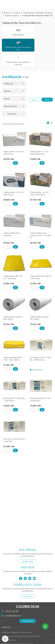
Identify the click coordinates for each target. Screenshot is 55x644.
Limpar (34, 100)
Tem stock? (12, 114)
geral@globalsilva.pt (13, 616)
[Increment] (10, 163)
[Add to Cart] (15, 163)
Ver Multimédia (28, 561)
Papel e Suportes (12, 15)
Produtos (6, 13)
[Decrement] (5, 163)
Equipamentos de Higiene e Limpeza (38, 13)
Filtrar (47, 100)
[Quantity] (8, 163)
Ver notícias (28, 596)
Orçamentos (28, 621)
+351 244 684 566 (12, 611)
